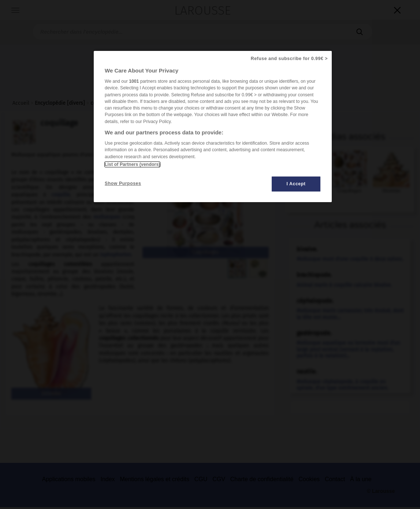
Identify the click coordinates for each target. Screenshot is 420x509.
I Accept (296, 184)
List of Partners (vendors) (132, 164)
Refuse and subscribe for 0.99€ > (289, 59)
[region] (213, 127)
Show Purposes (123, 183)
